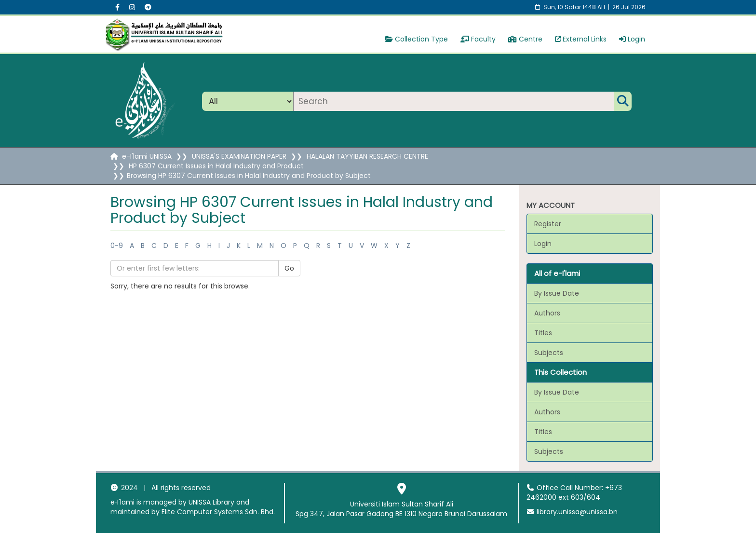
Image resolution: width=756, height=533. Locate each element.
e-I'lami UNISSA (147, 156)
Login (632, 39)
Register (548, 224)
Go (289, 268)
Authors (547, 313)
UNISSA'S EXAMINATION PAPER (239, 156)
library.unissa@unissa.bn (572, 512)
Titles (543, 333)
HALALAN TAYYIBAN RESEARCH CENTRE (367, 156)
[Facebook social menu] (117, 7)
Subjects (549, 353)
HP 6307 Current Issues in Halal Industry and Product (216, 166)
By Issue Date (557, 293)
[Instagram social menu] (132, 7)
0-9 (117, 246)
